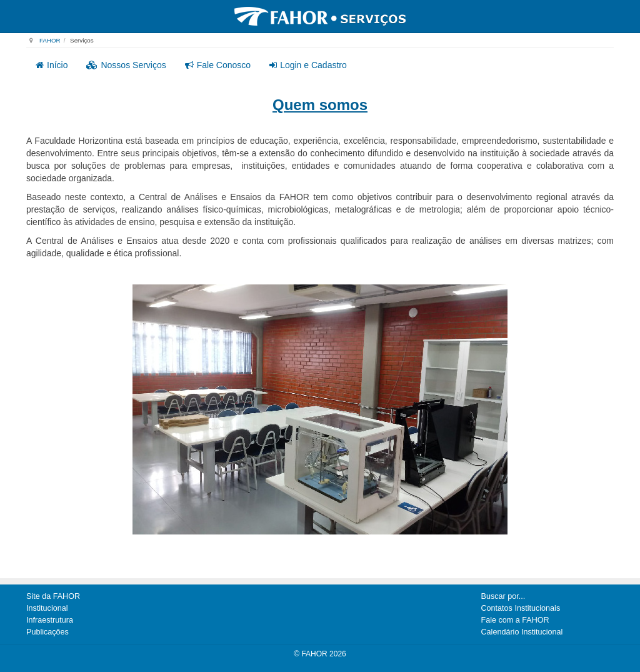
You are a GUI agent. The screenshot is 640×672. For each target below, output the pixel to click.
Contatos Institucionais (521, 608)
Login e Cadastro (308, 65)
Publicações (47, 632)
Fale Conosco (218, 65)
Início (52, 65)
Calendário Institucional (522, 632)
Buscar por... (503, 596)
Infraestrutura (50, 620)
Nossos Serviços (126, 65)
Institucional (47, 608)
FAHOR (50, 40)
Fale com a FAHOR (515, 620)
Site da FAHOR (53, 596)
